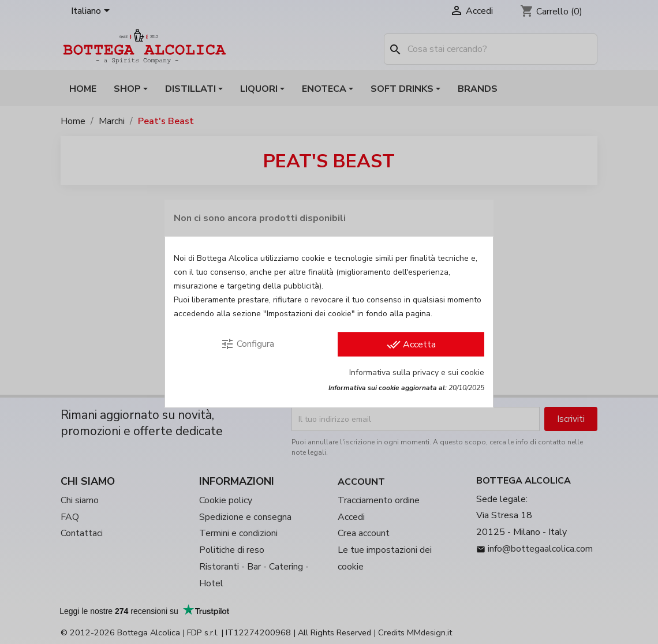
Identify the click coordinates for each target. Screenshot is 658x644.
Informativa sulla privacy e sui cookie (417, 372)
